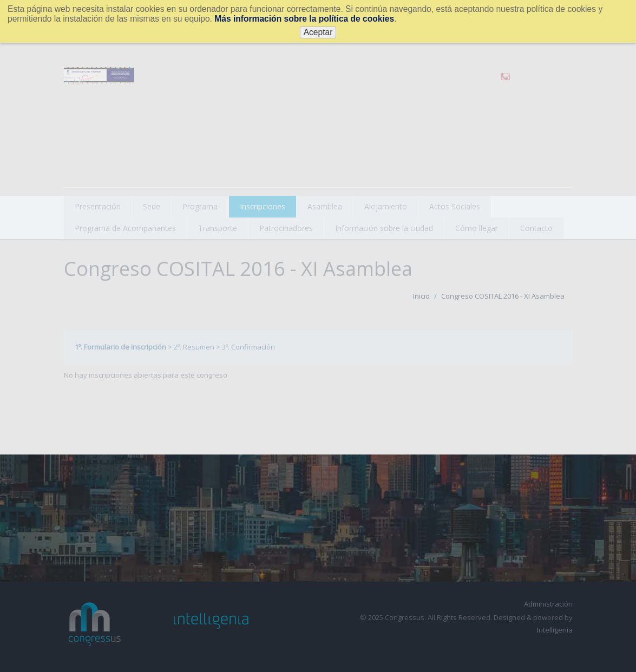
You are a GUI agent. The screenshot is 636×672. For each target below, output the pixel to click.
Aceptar (318, 32)
